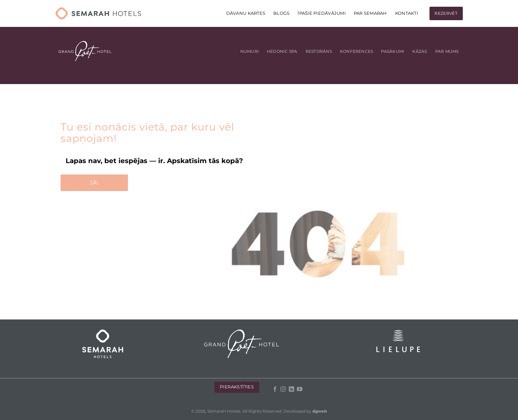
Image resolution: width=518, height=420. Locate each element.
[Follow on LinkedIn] (291, 389)
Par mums (447, 51)
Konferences (357, 51)
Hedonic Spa (282, 51)
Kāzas (420, 51)
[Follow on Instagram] (283, 389)
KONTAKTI (407, 13)
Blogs (281, 13)
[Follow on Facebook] (275, 389)
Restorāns (319, 51)
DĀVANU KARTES (246, 13)
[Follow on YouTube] (300, 389)
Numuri (250, 51)
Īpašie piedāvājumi (322, 13)
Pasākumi (393, 51)
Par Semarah (370, 13)
